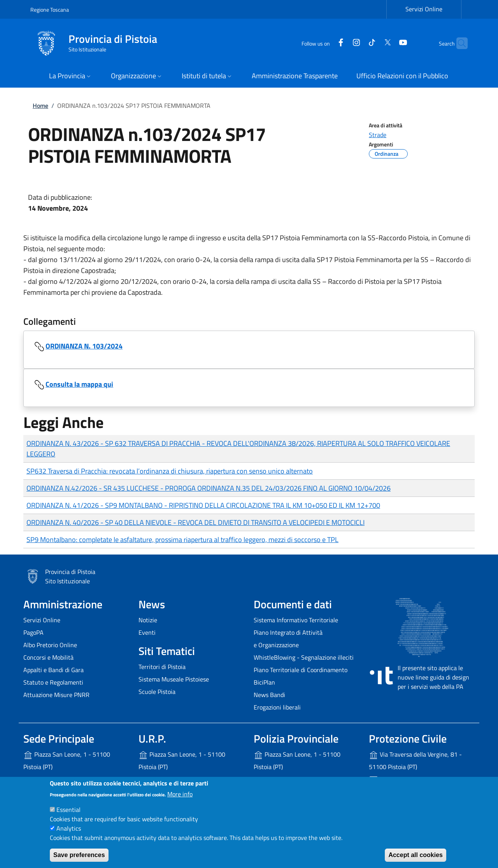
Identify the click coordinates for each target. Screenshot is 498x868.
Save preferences (79, 855)
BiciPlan (264, 682)
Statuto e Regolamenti (53, 682)
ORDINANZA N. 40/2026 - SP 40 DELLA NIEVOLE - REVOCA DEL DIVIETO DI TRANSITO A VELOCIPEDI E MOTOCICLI (196, 522)
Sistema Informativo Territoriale (296, 620)
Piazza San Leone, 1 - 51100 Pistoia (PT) (67, 761)
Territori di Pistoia (162, 667)
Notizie (148, 620)
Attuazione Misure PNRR (56, 695)
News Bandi (269, 695)
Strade (378, 135)
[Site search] (458, 43)
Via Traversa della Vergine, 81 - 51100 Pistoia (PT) (415, 761)
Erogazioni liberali (277, 707)
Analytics (69, 828)
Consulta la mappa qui (79, 384)
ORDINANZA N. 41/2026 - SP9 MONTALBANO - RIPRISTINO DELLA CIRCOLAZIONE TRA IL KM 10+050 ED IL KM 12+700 (203, 505)
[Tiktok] (357, 43)
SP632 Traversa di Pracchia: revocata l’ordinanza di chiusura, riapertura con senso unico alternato (170, 471)
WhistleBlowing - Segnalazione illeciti (304, 657)
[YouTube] (388, 43)
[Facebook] (326, 43)
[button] (71, 77)
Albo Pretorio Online (50, 645)
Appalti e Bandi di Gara (53, 670)
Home (40, 106)
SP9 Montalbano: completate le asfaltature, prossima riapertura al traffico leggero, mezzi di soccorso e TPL (182, 540)
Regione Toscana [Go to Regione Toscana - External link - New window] (50, 10)
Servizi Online (42, 620)
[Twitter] (372, 43)
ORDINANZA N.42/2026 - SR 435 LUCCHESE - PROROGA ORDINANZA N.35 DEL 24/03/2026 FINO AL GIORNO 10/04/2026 (209, 488)
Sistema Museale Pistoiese (174, 679)
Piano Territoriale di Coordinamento (301, 670)
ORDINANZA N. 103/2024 (84, 346)
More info (180, 794)
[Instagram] (341, 43)
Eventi (147, 632)
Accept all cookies (416, 855)
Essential (68, 810)
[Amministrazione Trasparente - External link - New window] (295, 77)
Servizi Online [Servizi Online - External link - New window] (424, 9)
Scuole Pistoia (157, 692)
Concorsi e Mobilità (48, 657)
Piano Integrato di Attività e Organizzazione (288, 639)
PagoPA (33, 632)
